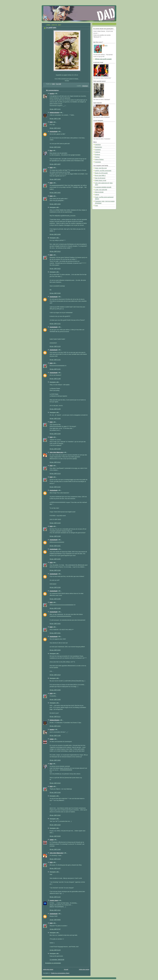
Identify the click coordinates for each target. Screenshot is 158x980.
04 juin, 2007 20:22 (55, 269)
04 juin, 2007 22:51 (55, 546)
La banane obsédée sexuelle (103, 187)
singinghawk (54, 132)
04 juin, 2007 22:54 (55, 570)
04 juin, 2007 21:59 (55, 409)
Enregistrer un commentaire (53, 963)
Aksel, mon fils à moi (101, 168)
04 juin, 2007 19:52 (55, 193)
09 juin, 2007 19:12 (55, 910)
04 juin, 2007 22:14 (55, 462)
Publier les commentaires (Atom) (60, 973)
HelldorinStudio (54, 113)
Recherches (98, 147)
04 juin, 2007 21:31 (55, 360)
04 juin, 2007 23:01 (55, 624)
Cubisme (98, 152)
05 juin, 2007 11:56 (55, 736)
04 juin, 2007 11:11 (55, 109)
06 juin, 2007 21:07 (55, 868)
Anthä (51, 739)
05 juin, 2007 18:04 (55, 760)
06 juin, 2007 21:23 (55, 897)
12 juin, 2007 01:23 (55, 950)
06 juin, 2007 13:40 (55, 849)
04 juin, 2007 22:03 (55, 419)
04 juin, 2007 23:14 (55, 675)
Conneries (98, 162)
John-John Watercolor (56, 452)
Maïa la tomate (99, 192)
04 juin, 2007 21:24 (55, 346)
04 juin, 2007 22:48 (55, 536)
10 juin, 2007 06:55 (55, 920)
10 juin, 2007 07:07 (55, 929)
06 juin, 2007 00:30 (55, 836)
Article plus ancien (84, 969)
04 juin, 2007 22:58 (55, 599)
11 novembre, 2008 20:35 (57, 960)
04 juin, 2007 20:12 (55, 251)
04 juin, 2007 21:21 (55, 324)
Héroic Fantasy (99, 159)
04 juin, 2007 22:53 (55, 559)
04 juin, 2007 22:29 (55, 523)
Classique (85, 86)
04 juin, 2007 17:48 (55, 119)
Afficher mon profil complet (103, 59)
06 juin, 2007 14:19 (55, 859)
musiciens (98, 150)
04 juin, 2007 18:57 (55, 164)
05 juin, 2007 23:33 (55, 825)
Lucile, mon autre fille (101, 190)
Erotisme (98, 155)
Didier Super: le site (101, 180)
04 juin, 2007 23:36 (55, 690)
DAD (51, 122)
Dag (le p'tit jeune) (100, 178)
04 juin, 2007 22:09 (55, 449)
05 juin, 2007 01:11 (55, 717)
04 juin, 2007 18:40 (55, 147)
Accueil (66, 969)
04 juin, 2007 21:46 (55, 379)
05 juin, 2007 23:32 (55, 815)
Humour (97, 157)
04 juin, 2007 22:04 (55, 434)
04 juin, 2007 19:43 (55, 179)
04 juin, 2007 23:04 (55, 650)
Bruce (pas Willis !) (100, 176)
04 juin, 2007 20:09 (55, 234)
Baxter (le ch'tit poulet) (101, 173)
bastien (52, 94)
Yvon (96, 206)
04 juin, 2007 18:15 (55, 128)
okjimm (97, 195)
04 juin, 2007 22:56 (55, 587)
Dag (51, 151)
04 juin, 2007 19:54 (55, 204)
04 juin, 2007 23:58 (55, 700)
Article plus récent (48, 969)
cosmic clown (54, 900)
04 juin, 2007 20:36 (55, 293)
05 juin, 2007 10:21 (55, 726)
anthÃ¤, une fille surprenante (103, 171)
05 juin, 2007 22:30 (55, 793)
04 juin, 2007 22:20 (55, 487)
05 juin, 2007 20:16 (55, 783)
